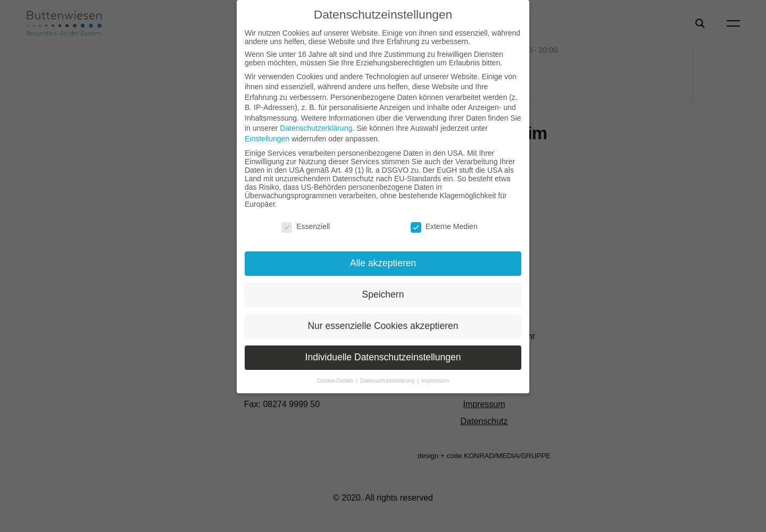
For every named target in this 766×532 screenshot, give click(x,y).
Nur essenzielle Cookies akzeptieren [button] (383, 326)
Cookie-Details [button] (336, 381)
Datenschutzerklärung (316, 128)
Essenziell (306, 226)
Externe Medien (444, 226)
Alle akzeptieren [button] (383, 263)
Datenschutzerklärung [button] (388, 381)
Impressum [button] (435, 381)
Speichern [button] (383, 294)
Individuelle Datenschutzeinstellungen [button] (383, 357)
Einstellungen (267, 139)
